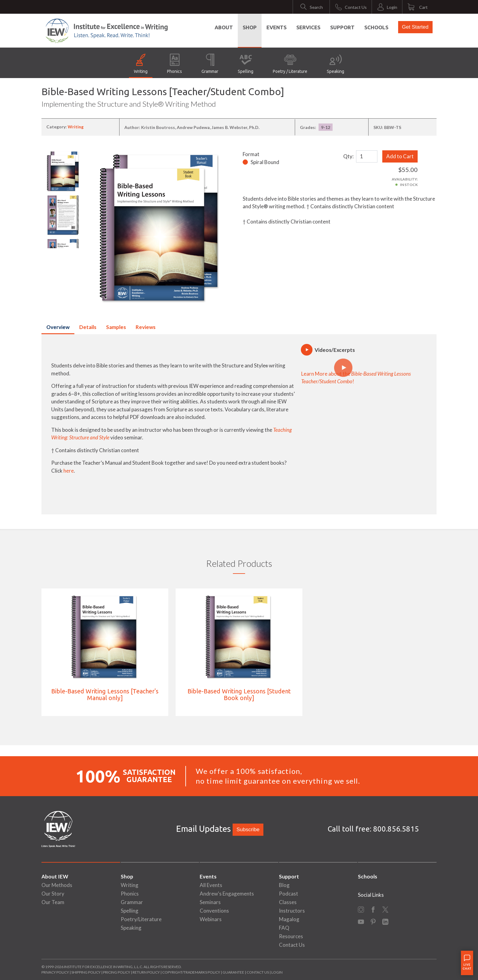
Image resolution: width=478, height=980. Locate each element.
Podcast (289, 894)
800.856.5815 (396, 829)
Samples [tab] (116, 327)
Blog (284, 885)
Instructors (292, 911)
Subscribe (248, 830)
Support (342, 27)
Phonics (175, 64)
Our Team (53, 902)
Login (277, 972)
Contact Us (292, 945)
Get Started (415, 27)
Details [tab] (88, 327)
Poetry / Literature (290, 64)
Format (251, 154)
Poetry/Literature (141, 919)
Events (276, 27)
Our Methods (57, 885)
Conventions (214, 911)
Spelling (246, 64)
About (224, 27)
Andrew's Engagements (227, 894)
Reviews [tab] (146, 327)
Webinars (211, 919)
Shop (250, 27)
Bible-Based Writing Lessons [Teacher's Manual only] (105, 694)
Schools (376, 27)
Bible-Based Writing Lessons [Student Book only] (239, 694)
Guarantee (234, 972)
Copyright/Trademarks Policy (191, 972)
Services (308, 27)
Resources (291, 936)
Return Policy (146, 972)
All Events (211, 885)
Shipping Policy (86, 972)
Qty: (348, 156)
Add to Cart (400, 156)
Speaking (335, 64)
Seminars (210, 902)
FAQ (284, 928)
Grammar (210, 64)
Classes (288, 902)
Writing (141, 64)
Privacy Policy (55, 972)
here (69, 471)
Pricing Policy (117, 972)
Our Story (53, 894)
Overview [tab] (58, 327)
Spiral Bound (265, 162)
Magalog (289, 919)
